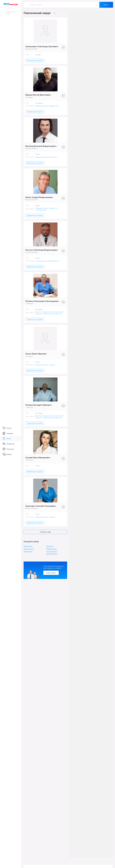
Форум (7, 454)
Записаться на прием (35, 61)
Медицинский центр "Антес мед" (46, 158)
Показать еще (45, 534)
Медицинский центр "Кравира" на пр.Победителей (47, 210)
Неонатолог (28, 549)
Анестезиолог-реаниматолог (52, 555)
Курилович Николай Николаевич (41, 509)
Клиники (8, 433)
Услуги (7, 428)
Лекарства (8, 444)
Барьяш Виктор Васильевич (38, 96)
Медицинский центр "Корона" (45, 367)
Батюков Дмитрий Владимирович (41, 147)
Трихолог (50, 549)
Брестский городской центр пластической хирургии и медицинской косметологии (49, 314)
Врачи (7, 439)
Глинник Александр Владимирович (42, 251)
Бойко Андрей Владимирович (39, 198)
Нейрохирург (51, 552)
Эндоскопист (29, 552)
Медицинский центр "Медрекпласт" (47, 107)
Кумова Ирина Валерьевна (38, 460)
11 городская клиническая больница (47, 262)
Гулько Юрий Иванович (36, 356)
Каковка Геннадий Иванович (39, 407)
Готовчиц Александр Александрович (42, 303)
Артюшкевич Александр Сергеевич (42, 47)
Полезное (8, 449)
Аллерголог (28, 554)
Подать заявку (51, 575)
